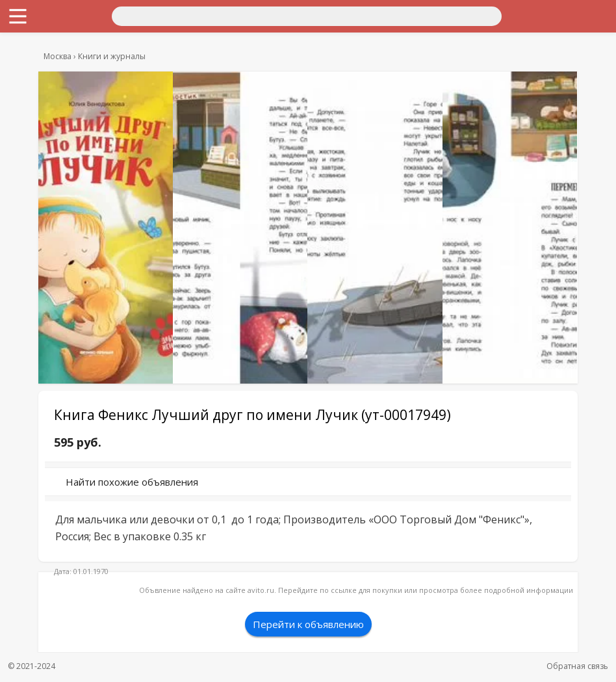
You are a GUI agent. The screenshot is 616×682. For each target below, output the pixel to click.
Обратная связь (577, 666)
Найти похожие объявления (132, 482)
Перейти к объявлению (308, 624)
